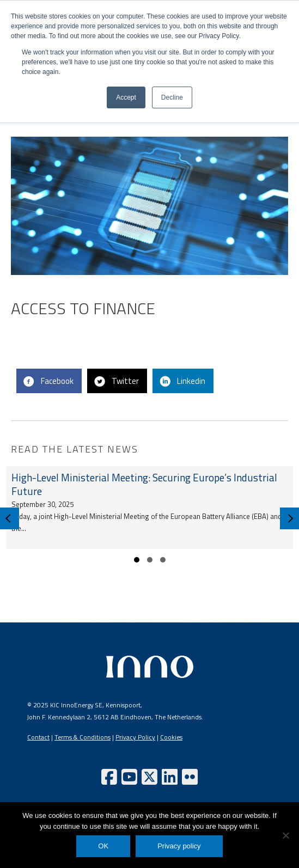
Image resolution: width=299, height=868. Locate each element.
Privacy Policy (135, 737)
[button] (137, 560)
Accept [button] (126, 97)
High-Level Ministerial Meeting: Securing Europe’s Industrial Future (144, 484)
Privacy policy (179, 846)
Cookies (171, 737)
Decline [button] (172, 97)
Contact (38, 737)
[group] (149, 508)
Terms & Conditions (83, 737)
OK (103, 846)
